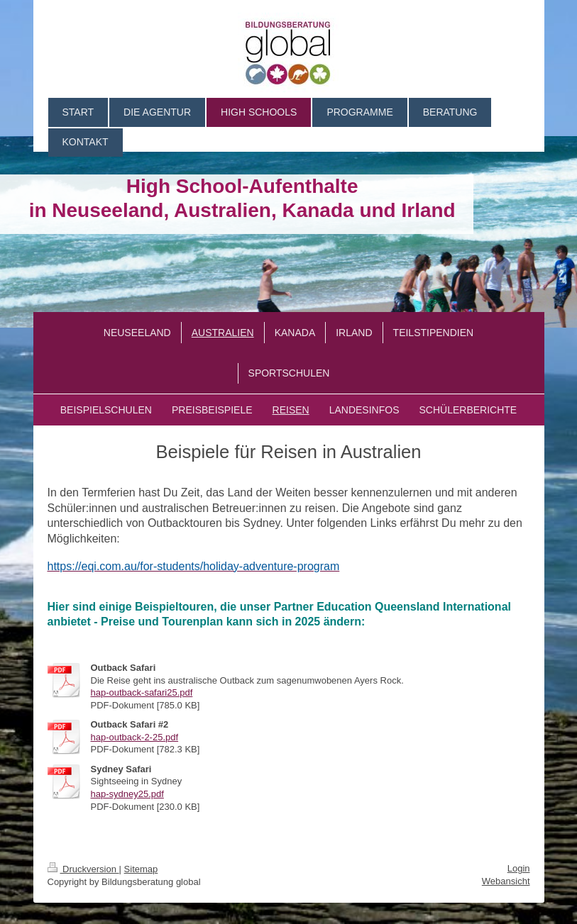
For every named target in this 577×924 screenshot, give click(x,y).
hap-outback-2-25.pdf (135, 737)
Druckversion (83, 869)
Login (519, 868)
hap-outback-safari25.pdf (142, 692)
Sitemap (141, 869)
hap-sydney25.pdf (127, 794)
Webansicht (506, 881)
